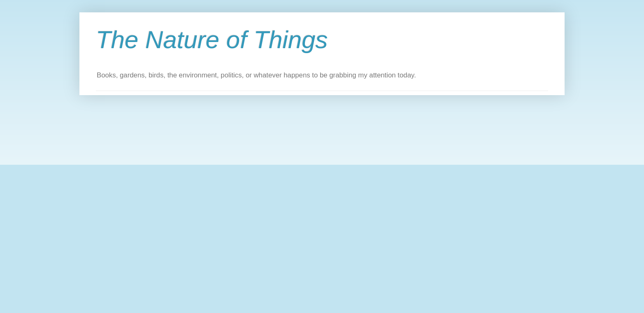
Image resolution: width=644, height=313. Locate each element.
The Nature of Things (212, 40)
